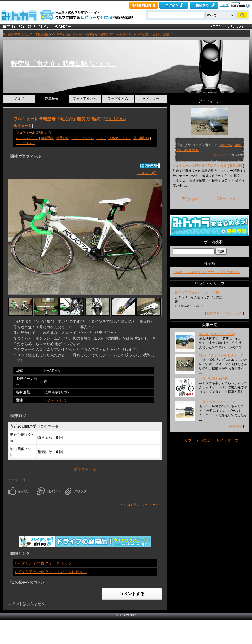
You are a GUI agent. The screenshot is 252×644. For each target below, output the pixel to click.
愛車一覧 (236, 427)
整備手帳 (47, 138)
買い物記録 (141, 138)
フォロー (191, 199)
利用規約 (204, 440)
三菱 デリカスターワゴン (217, 402)
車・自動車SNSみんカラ (18, 34)
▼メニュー (151, 99)
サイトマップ (227, 440)
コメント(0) (147, 173)
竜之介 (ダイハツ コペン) (217, 334)
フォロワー (228, 199)
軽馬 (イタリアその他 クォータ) (222, 355)
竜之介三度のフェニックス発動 (197, 293)
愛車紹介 (92, 34)
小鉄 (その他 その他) (214, 379)
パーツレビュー (27, 138)
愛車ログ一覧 (85, 469)
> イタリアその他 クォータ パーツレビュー (51, 572)
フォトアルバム (85, 99)
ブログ (19, 99)
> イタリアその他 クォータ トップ (43, 563)
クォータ (79, 34)
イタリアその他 (61, 34)
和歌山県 (236, 166)
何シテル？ (220, 155)
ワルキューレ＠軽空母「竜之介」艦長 (200, 166)
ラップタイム (118, 99)
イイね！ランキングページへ (141, 505)
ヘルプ (224, 5)
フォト (101, 138)
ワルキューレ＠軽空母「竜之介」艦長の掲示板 (206, 272)
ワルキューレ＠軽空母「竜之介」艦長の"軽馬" (58, 119)
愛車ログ (43, 133)
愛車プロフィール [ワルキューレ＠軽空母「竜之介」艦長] (135, 34)
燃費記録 (63, 138)
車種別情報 (42, 34)
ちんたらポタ (55, 400)
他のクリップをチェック (224, 313)
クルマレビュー (120, 138)
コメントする (132, 594)
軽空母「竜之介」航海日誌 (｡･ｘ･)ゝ (64, 64)
